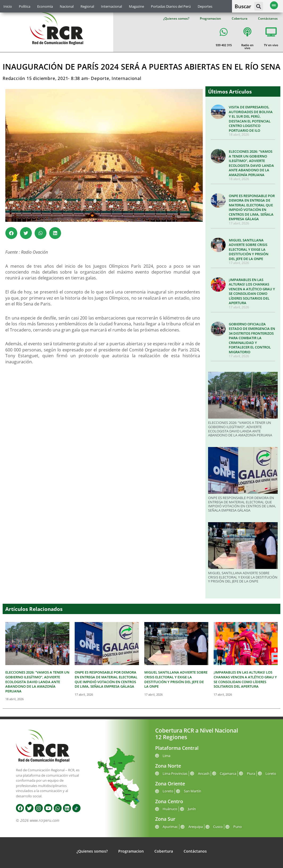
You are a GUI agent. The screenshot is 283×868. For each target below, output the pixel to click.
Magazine (136, 6)
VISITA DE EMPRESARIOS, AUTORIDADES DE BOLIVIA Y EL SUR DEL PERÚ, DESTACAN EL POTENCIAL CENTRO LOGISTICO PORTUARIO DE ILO (251, 119)
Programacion (210, 18)
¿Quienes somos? (176, 18)
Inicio (8, 6)
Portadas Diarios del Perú (171, 6)
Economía (45, 6)
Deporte (100, 78)
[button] (259, 6)
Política (25, 6)
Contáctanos (268, 18)
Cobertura (240, 18)
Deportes (205, 6)
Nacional (67, 6)
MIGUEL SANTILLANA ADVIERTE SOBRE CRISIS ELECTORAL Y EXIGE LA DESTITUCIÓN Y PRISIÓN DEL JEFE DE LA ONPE (249, 249)
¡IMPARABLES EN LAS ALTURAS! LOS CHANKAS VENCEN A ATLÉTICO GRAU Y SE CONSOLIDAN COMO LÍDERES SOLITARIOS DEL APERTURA (252, 291)
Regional (87, 6)
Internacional (111, 6)
